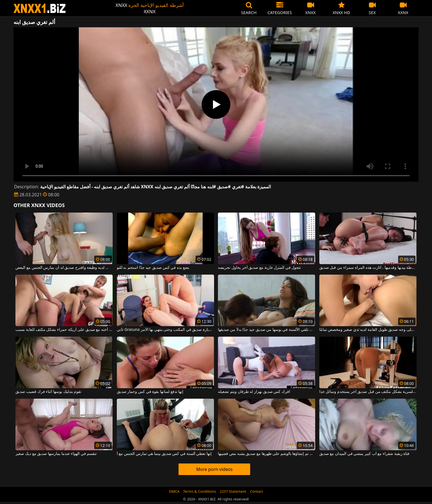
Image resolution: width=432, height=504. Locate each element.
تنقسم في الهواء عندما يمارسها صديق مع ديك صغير (56, 454)
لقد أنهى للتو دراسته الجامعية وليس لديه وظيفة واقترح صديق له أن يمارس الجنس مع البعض (64, 268)
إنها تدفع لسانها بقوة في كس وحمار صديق (150, 392)
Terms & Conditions (200, 491)
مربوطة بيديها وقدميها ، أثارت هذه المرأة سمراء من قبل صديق (368, 268)
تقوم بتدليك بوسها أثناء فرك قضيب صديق (48, 392)
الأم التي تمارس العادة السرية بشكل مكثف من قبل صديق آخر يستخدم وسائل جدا (368, 392)
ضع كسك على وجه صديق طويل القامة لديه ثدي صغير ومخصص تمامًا (368, 330)
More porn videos (214, 469)
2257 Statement (233, 491)
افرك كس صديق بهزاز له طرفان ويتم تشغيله (254, 392)
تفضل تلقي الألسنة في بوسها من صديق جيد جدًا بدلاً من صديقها (267, 330)
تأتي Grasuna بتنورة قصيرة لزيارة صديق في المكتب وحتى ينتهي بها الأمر (165, 330)
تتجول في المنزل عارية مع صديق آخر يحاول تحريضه (259, 268)
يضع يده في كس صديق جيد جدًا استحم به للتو (153, 268)
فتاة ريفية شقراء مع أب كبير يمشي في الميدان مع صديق (364, 454)
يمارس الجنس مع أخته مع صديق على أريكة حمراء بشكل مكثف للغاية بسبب (64, 330)
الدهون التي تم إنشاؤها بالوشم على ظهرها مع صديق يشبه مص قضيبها (267, 454)
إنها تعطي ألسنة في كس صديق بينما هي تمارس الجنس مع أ (164, 454)
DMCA (174, 491)
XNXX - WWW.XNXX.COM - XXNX (40, 8)
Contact (256, 491)
